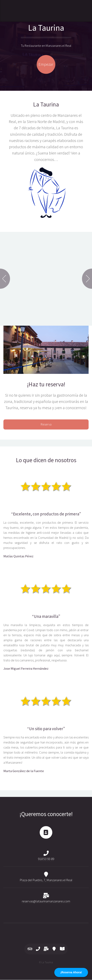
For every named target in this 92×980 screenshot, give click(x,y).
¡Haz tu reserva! (46, 384)
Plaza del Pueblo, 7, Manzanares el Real (46, 880)
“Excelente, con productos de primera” (46, 514)
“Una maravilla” (46, 616)
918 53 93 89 (46, 859)
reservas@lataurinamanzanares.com (46, 901)
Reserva (46, 424)
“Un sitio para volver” (46, 729)
